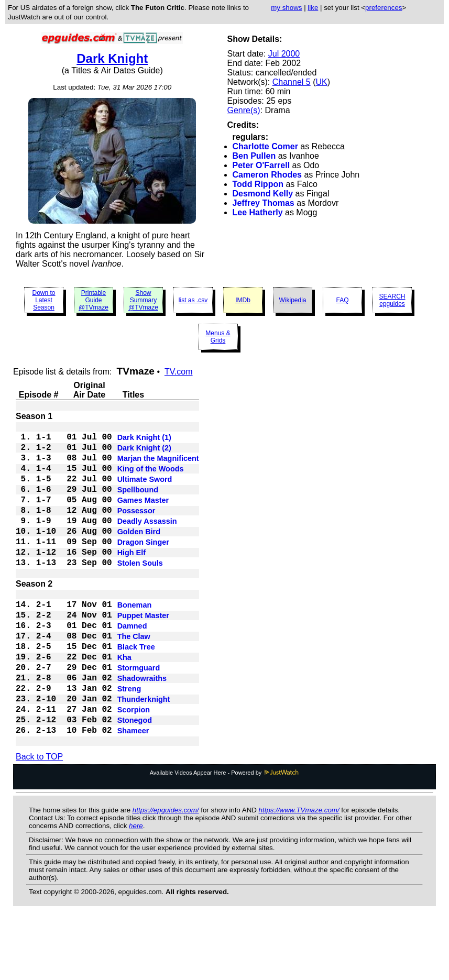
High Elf (132, 579)
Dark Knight (112, 58)
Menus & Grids (218, 337)
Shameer (133, 790)
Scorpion (134, 765)
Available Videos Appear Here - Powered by (225, 833)
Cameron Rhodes (267, 175)
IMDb (243, 300)
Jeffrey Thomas (264, 203)
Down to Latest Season (43, 300)
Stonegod (135, 778)
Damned (132, 665)
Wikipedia (292, 300)
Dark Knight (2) (144, 453)
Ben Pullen (254, 156)
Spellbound (138, 503)
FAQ (342, 300)
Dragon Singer (143, 566)
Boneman (135, 640)
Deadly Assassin (147, 541)
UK (321, 82)
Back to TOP (39, 817)
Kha (124, 702)
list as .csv (193, 300)
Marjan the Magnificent (158, 466)
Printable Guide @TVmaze (94, 300)
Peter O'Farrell (261, 165)
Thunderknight (144, 753)
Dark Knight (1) (144, 441)
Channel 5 (292, 82)
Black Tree (136, 690)
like (313, 8)
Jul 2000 (284, 54)
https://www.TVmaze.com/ (299, 871)
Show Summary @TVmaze (143, 300)
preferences (384, 8)
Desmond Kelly (263, 194)
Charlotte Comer (265, 146)
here (136, 887)
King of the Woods (151, 478)
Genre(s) (244, 110)
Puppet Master (143, 652)
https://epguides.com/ (166, 871)
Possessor (136, 528)
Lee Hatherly (258, 212)
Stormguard (139, 715)
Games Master (143, 516)
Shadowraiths (142, 728)
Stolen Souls (140, 591)
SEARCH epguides (392, 300)
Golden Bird (139, 554)
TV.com (179, 372)
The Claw (134, 677)
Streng (129, 740)
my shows (286, 8)
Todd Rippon (258, 184)
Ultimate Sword (145, 491)
